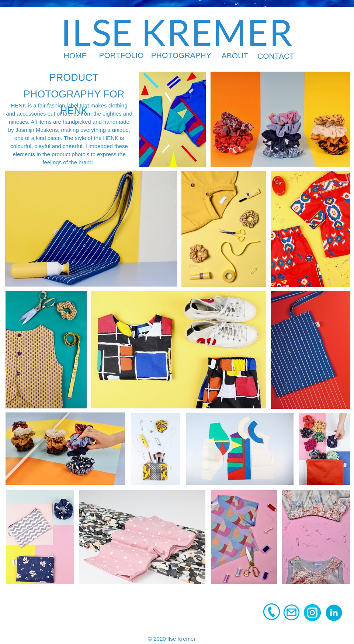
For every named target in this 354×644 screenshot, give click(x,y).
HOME (75, 56)
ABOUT (235, 56)
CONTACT (276, 56)
